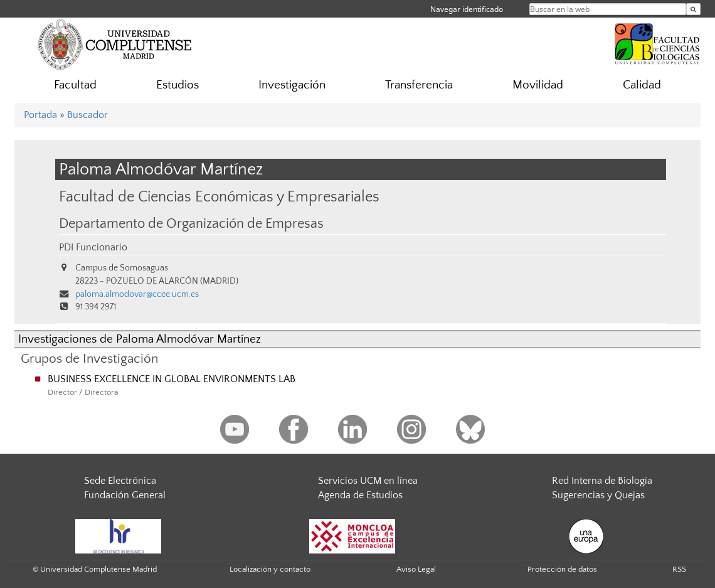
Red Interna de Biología (602, 481)
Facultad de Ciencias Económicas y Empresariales (219, 197)
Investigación (292, 85)
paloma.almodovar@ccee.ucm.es (137, 294)
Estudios (177, 85)
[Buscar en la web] (693, 9)
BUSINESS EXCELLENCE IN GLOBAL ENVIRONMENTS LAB (172, 379)
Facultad (75, 85)
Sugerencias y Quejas (598, 495)
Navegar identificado (467, 9)
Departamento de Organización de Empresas (191, 224)
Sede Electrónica (120, 481)
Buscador (87, 115)
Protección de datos (562, 569)
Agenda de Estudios (360, 495)
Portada (40, 115)
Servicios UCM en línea (368, 481)
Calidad (642, 85)
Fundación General (125, 495)
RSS (679, 569)
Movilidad (538, 85)
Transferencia (419, 85)
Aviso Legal (416, 569)
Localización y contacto (270, 569)
